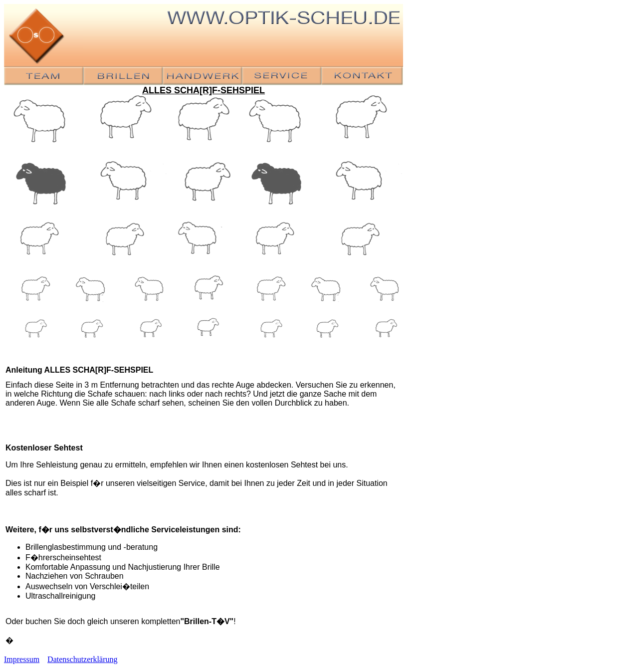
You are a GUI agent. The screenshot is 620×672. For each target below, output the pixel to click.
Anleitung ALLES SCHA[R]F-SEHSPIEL (79, 370)
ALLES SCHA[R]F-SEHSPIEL (204, 90)
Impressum (22, 659)
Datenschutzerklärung (82, 659)
